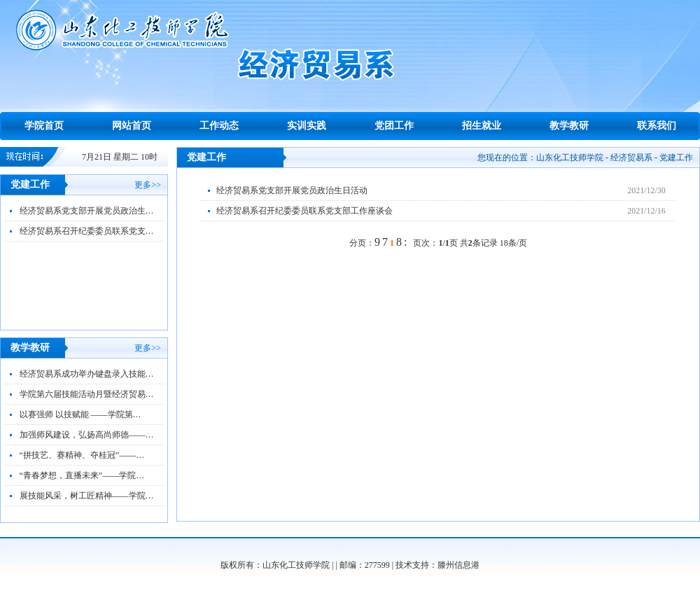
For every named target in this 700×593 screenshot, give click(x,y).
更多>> (148, 185)
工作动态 (219, 126)
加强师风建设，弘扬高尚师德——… (87, 435)
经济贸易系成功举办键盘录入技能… (87, 374)
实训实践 (307, 126)
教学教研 (569, 126)
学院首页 (44, 126)
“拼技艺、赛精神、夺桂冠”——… (82, 455)
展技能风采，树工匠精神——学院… (87, 496)
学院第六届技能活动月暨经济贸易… (87, 394)
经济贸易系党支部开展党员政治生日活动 (292, 190)
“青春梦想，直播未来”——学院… (82, 475)
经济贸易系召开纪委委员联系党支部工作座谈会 (304, 211)
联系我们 (657, 126)
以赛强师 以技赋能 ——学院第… (80, 414)
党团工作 (394, 126)
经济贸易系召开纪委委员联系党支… (87, 231)
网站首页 (132, 126)
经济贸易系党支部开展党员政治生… (87, 211)
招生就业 (482, 126)
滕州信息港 (458, 565)
